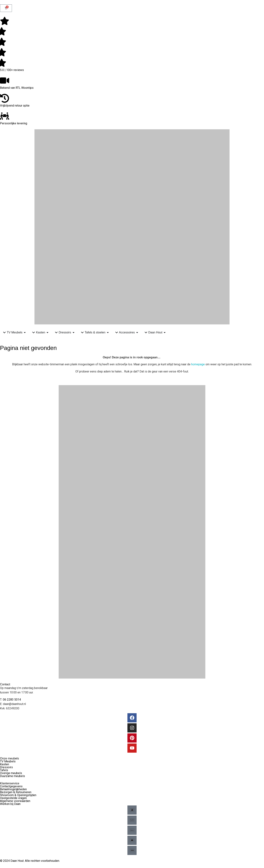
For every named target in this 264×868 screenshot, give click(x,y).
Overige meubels (11, 773)
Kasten (4, 764)
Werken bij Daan (10, 804)
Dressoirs (6, 767)
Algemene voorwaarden (15, 801)
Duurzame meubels (12, 776)
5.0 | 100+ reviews (12, 70)
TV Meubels (8, 761)
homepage (198, 364)
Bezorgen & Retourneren (16, 792)
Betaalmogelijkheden (13, 789)
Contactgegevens (11, 786)
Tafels (4, 770)
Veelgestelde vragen (13, 798)
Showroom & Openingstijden (18, 795)
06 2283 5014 (12, 700)
